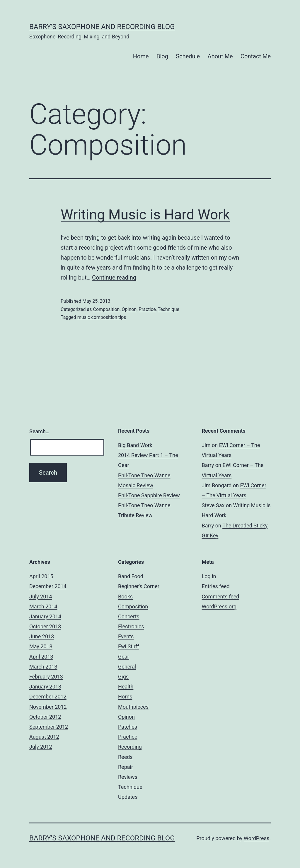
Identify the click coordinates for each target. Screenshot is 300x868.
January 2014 (45, 616)
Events (126, 636)
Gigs (123, 677)
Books (125, 597)
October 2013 (45, 626)
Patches (128, 727)
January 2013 (45, 687)
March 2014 (43, 606)
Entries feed (216, 586)
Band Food (131, 576)
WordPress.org (219, 606)
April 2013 (41, 657)
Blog (162, 56)
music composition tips (102, 317)
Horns (125, 697)
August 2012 (44, 737)
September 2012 (49, 727)
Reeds (125, 757)
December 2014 (48, 586)
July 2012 (41, 747)
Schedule (188, 56)
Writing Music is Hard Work (145, 215)
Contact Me (256, 56)
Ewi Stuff (128, 646)
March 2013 (43, 667)
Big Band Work (135, 445)
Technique (168, 309)
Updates (128, 797)
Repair (126, 767)
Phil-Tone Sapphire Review (149, 495)
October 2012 (45, 717)
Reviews (128, 777)
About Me (220, 56)
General (127, 667)
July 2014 (41, 597)
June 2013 (42, 636)
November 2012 (48, 707)
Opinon (129, 309)
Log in (209, 576)
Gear (124, 657)
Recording (130, 747)
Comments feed (221, 597)
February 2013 (46, 677)
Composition (106, 309)
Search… (39, 431)
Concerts (129, 616)
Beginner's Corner (139, 586)
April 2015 (41, 576)
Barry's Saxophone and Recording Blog (102, 27)
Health (126, 687)
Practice (147, 309)
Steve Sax (213, 505)
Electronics (131, 626)
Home (141, 56)
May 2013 (41, 646)
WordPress (256, 838)
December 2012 (48, 697)
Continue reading (114, 278)
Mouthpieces (133, 707)
